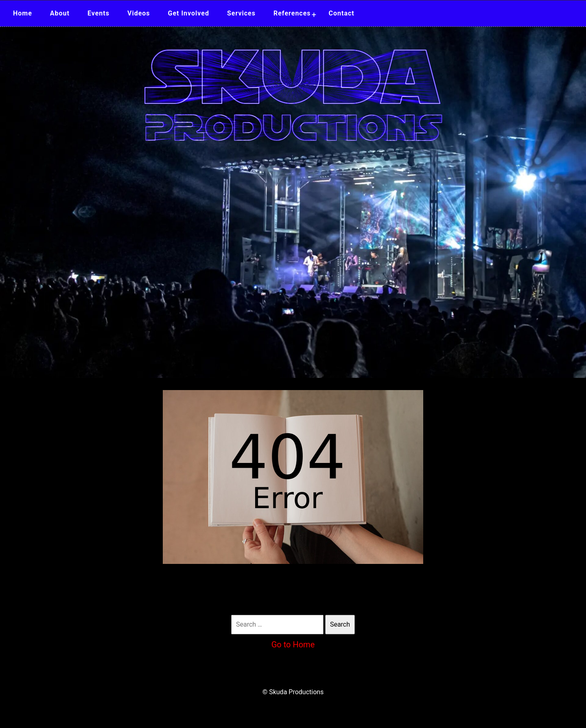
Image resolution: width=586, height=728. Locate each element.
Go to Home (293, 645)
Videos (139, 13)
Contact (342, 13)
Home (23, 13)
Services (241, 13)
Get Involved (189, 13)
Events (98, 13)
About (60, 13)
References (292, 13)
